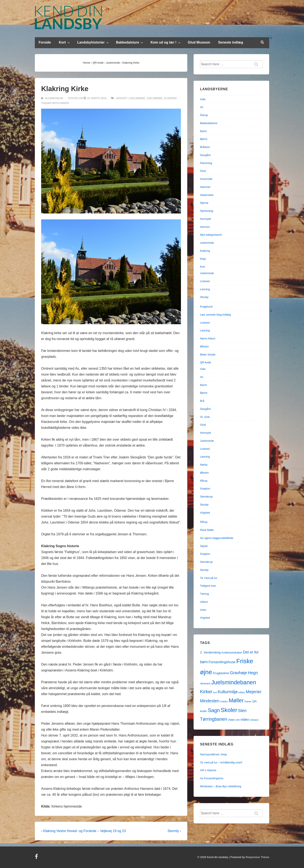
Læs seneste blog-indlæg (215, 315)
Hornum (205, 227)
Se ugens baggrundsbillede (217, 538)
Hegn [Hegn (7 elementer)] (253, 673)
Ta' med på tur (209, 578)
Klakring (170, 98)
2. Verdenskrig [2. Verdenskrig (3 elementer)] (210, 652)
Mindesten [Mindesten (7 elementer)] (210, 701)
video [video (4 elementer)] (245, 720)
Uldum (204, 602)
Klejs (203, 259)
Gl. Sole (205, 417)
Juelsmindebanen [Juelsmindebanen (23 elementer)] (234, 682)
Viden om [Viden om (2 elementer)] (234, 720)
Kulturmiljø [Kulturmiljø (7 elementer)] (228, 692)
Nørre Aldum (208, 338)
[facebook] (37, 858)
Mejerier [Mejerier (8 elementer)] (254, 692)
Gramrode (206, 179)
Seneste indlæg (231, 42)
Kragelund (206, 307)
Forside (45, 42)
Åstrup (204, 115)
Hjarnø (204, 203)
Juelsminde (137, 98)
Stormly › (174, 831)
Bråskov (205, 147)
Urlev (203, 610)
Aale (203, 99)
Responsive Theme (257, 857)
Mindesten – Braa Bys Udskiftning (221, 786)
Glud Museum (199, 42)
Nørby (204, 465)
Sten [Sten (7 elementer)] (242, 711)
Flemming (206, 163)
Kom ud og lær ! (166, 42)
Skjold (204, 546)
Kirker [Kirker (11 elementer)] (206, 692)
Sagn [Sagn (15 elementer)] (214, 710)
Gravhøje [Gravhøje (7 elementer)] (239, 673)
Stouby (204, 297)
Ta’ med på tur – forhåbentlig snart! (221, 762)
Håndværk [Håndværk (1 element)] (205, 683)
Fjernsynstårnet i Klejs (213, 754)
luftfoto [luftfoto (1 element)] (242, 692)
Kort (65, 42)
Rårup (204, 481)
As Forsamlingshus (212, 778)
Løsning (205, 289)
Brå (202, 401)
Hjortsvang (206, 211)
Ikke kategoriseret (211, 235)
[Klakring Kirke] (97, 98)
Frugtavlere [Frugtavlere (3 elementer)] (221, 673)
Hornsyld (205, 219)
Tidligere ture (208, 586)
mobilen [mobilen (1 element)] (224, 701)
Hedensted (207, 195)
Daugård (205, 155)
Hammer (205, 187)
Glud (203, 171)
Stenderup (206, 497)
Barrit (203, 131)
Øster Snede (208, 355)
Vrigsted (205, 513)
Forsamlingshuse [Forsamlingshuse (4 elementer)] (222, 662)
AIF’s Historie (208, 770)
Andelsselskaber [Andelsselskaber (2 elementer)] (232, 653)
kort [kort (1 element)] (215, 692)
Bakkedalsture (130, 42)
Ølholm (204, 347)
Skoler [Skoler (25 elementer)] (229, 710)
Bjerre (204, 139)
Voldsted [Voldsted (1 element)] (254, 720)
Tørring (204, 594)
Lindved (205, 281)
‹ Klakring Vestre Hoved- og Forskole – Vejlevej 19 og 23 (83, 831)
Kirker (64, 103)
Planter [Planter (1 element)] (248, 701)
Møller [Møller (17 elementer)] (236, 700)
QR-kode (205, 362)
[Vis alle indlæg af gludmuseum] (52, 98)
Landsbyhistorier (94, 42)
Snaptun (205, 489)
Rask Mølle (207, 530)
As (202, 107)
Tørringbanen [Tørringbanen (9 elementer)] (213, 719)
